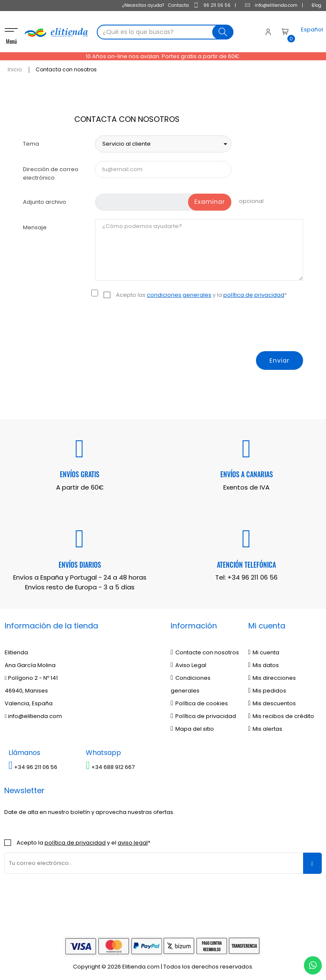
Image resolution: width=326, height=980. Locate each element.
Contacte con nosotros (205, 651)
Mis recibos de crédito (281, 714)
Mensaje (35, 226)
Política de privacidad (203, 714)
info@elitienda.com (271, 5)
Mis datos (264, 663)
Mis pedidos (267, 689)
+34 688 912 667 (110, 765)
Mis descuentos (272, 702)
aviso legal (133, 841)
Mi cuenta (264, 651)
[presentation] (239, 326)
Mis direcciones (272, 676)
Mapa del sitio (192, 727)
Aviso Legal (188, 663)
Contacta (178, 5)
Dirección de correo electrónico (51, 172)
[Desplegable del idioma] (304, 33)
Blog (316, 5)
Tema (31, 142)
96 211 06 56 (212, 5)
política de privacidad (254, 293)
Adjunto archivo (45, 200)
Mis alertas (266, 727)
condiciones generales (179, 293)
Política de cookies (199, 702)
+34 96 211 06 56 (253, 576)
